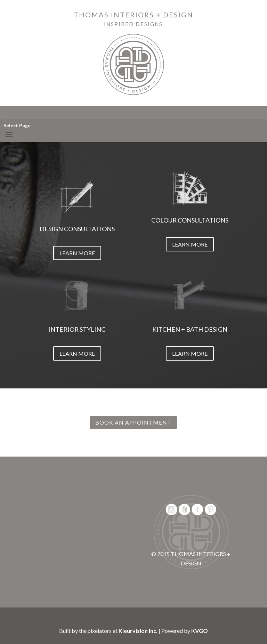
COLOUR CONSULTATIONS (190, 220)
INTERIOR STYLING (77, 329)
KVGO (200, 631)
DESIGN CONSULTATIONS (77, 229)
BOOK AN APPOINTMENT (133, 422)
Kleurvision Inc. (138, 631)
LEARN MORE (77, 253)
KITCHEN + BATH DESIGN (190, 329)
